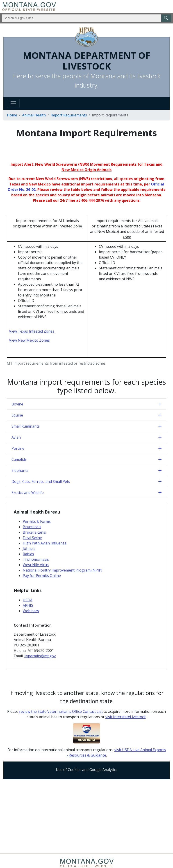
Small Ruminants (26, 426)
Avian (16, 437)
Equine (17, 415)
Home (12, 115)
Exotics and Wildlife (28, 493)
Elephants (20, 470)
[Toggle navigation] (13, 103)
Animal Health (34, 115)
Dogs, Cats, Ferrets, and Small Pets (41, 481)
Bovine (17, 404)
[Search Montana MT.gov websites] (86, 18)
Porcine (18, 448)
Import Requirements (69, 115)
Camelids (19, 459)
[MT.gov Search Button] (166, 18)
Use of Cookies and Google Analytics (87, 770)
